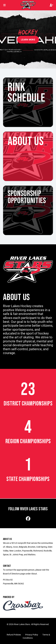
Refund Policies (14, 635)
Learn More (28, 40)
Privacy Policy (32, 635)
